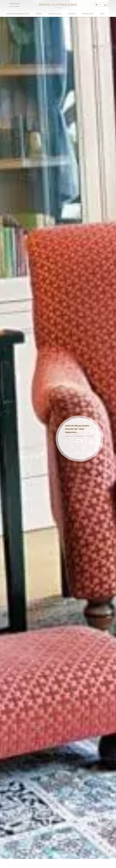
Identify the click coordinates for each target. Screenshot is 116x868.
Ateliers (72, 14)
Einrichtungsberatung (18, 14)
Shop (102, 14)
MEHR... (79, 441)
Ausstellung (55, 14)
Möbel (39, 14)
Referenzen (88, 14)
